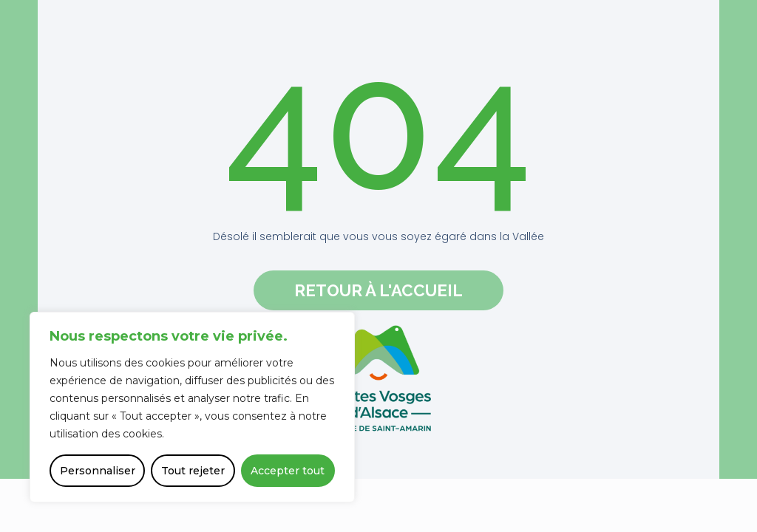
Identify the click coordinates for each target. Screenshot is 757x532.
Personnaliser (98, 471)
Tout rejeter (193, 471)
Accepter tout (288, 471)
